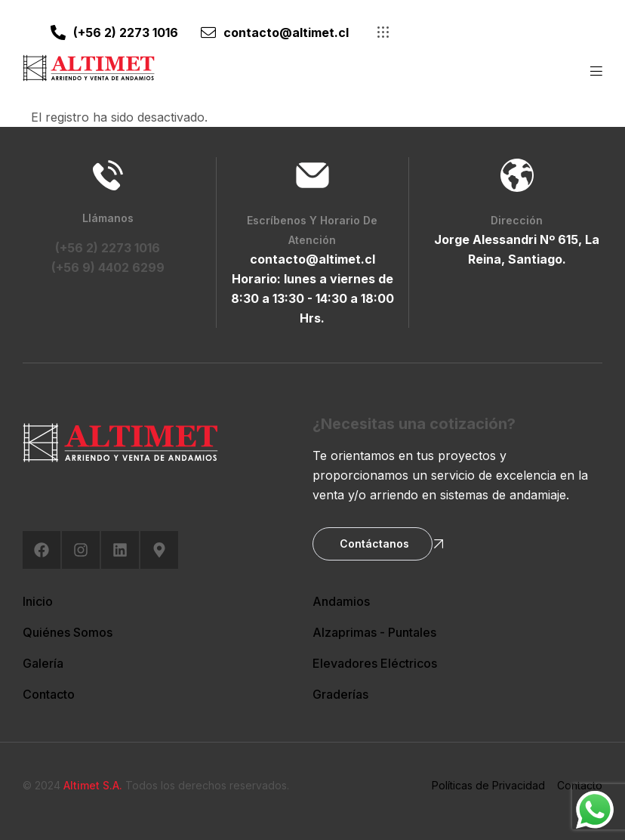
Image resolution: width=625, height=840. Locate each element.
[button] (385, 32)
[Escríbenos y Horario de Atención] (312, 175)
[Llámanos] (108, 175)
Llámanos (108, 218)
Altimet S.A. (93, 785)
